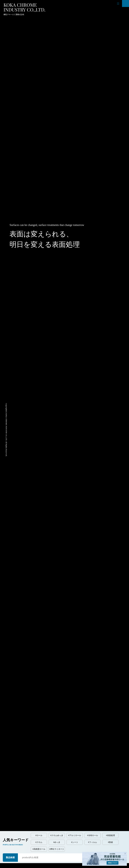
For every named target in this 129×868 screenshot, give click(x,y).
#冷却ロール (93, 835)
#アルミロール (75, 835)
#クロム (39, 842)
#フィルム (93, 842)
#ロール (39, 835)
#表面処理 (110, 835)
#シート (75, 842)
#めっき (57, 842)
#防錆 (110, 842)
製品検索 (10, 857)
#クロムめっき (57, 835)
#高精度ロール (39, 849)
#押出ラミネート (57, 849)
